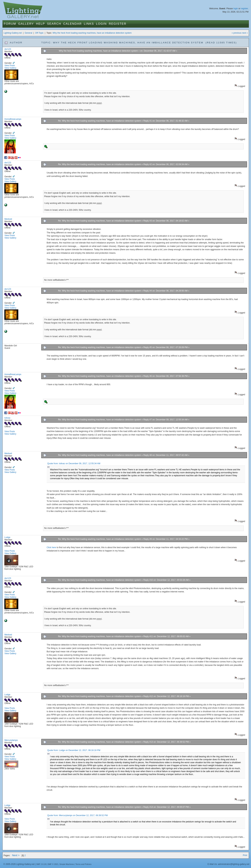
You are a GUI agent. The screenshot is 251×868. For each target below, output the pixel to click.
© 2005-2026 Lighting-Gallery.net (19, 864)
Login (101, 24)
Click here (52, 547)
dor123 (8, 49)
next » (245, 33)
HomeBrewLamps (13, 119)
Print (245, 855)
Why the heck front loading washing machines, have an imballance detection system (92, 33)
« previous (237, 33)
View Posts (10, 65)
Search (54, 24)
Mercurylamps (11, 740)
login (236, 9)
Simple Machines (67, 864)
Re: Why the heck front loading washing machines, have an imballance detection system (100, 121)
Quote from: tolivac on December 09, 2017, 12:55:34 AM (74, 464)
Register (118, 24)
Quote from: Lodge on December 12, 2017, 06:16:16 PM (74, 750)
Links (89, 24)
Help (40, 24)
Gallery (26, 24)
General (28, 33)
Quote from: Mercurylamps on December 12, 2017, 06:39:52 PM (77, 815)
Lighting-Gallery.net (13, 33)
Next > (16, 855)
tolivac (7, 418)
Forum (10, 24)
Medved (8, 219)
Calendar (73, 24)
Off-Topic (39, 33)
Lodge (7, 537)
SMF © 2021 (53, 864)
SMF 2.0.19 (41, 864)
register (244, 9)
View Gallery (10, 68)
